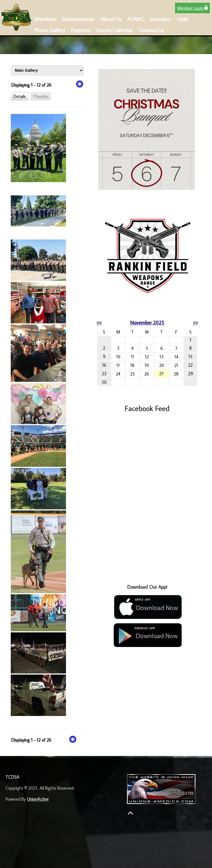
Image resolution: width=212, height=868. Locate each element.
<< (99, 323)
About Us (111, 19)
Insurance (161, 19)
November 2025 (147, 323)
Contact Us (151, 30)
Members (45, 19)
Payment (81, 30)
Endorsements (78, 19)
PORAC (136, 19)
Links (183, 19)
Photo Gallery (50, 30)
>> (195, 323)
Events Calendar (115, 30)
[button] (20, 96)
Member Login (192, 8)
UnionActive (38, 799)
